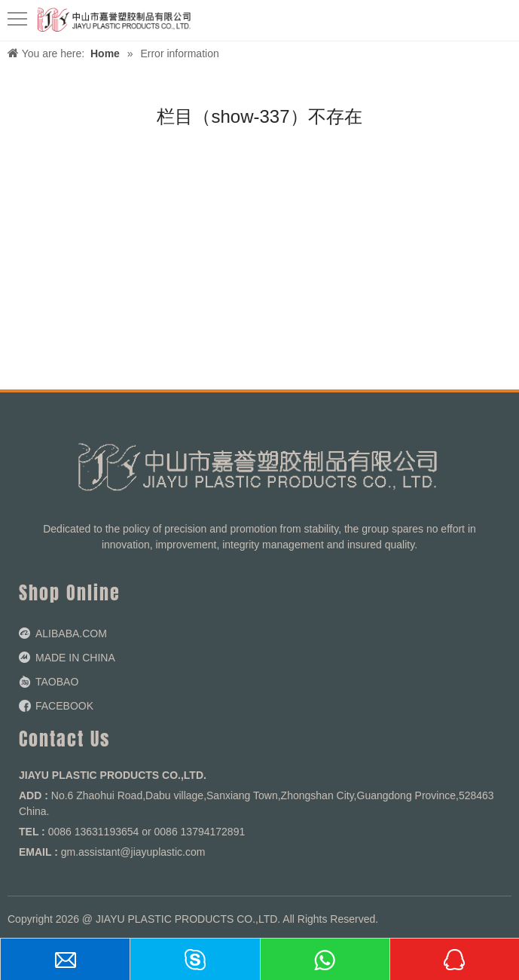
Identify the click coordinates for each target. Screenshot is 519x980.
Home (105, 53)
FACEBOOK (64, 706)
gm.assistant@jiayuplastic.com (133, 852)
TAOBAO (57, 682)
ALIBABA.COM (71, 633)
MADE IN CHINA (75, 658)
